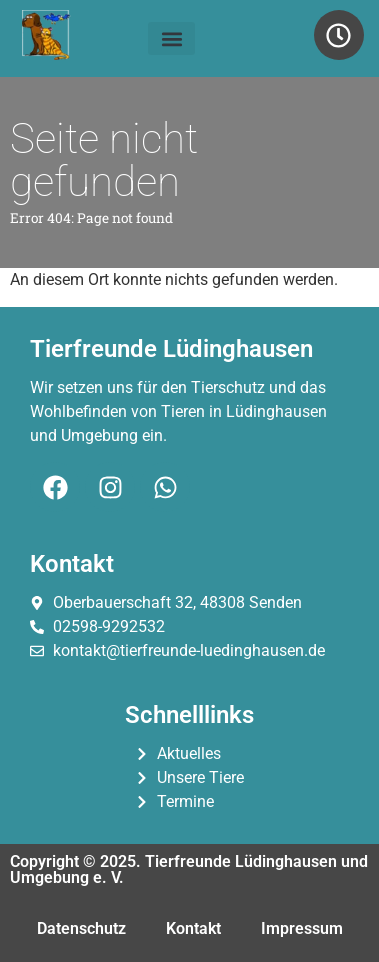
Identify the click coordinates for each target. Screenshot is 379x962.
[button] (171, 38)
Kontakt (193, 928)
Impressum (302, 928)
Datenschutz (81, 928)
